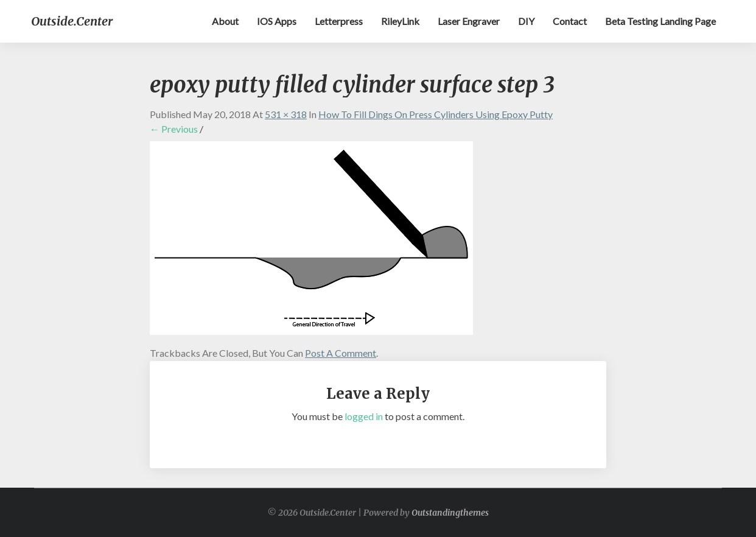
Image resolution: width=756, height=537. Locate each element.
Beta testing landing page (660, 21)
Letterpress (339, 21)
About (225, 21)
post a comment (341, 353)
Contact (570, 21)
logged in (364, 416)
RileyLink (400, 21)
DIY (526, 21)
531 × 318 (286, 114)
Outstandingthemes (450, 513)
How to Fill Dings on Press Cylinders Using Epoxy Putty (436, 114)
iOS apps (277, 21)
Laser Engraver (469, 21)
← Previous (174, 129)
